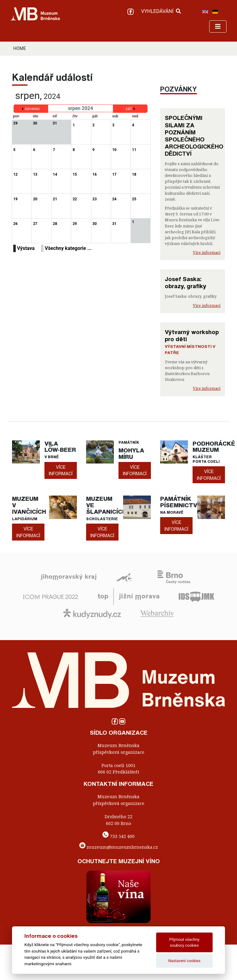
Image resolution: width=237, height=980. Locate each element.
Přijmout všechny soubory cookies (184, 942)
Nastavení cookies (184, 961)
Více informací (207, 252)
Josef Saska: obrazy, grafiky (186, 282)
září (129, 109)
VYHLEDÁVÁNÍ (161, 11)
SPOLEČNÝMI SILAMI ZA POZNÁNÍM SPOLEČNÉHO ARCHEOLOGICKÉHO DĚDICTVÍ (194, 135)
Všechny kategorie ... (68, 248)
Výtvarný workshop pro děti (192, 335)
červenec (32, 109)
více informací (61, 470)
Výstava (26, 248)
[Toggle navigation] (218, 27)
